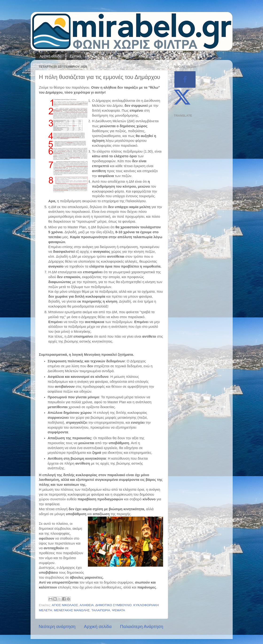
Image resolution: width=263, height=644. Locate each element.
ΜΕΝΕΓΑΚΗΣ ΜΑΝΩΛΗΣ (72, 610)
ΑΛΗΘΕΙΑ (87, 605)
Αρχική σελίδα (51, 56)
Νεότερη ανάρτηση (57, 626)
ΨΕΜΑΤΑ (118, 610)
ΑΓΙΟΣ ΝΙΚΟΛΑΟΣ (65, 605)
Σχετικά (76, 56)
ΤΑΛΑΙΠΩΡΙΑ (101, 610)
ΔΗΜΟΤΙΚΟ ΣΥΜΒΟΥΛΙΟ (114, 605)
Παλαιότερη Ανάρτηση (142, 626)
